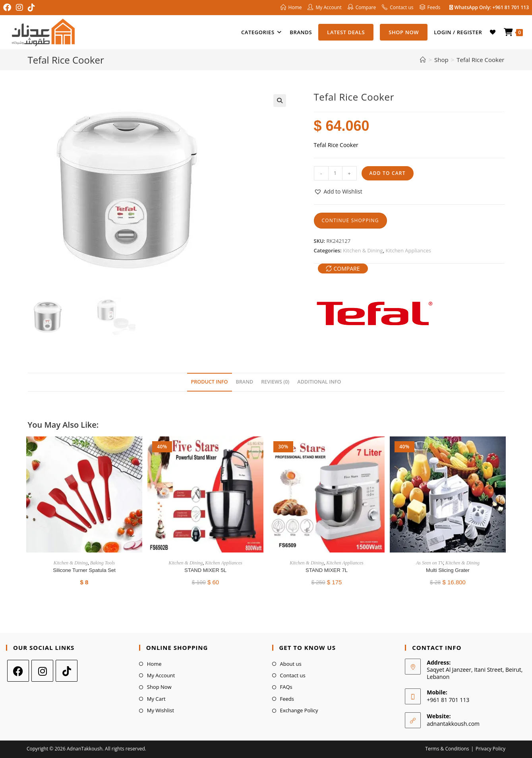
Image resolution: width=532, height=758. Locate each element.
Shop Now (159, 687)
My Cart (156, 699)
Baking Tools (103, 563)
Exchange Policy (299, 710)
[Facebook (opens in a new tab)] (8, 8)
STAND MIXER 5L (205, 570)
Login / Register (458, 32)
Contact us (293, 675)
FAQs (286, 687)
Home (154, 664)
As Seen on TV (429, 563)
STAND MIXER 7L (327, 570)
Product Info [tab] (210, 382)
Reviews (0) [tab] (275, 382)
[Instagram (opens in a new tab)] (19, 8)
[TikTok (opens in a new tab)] (31, 8)
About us (291, 664)
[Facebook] (18, 671)
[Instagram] (42, 671)
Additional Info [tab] (319, 382)
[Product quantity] (335, 173)
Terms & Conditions (447, 749)
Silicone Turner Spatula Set (84, 570)
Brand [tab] (245, 382)
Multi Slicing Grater (448, 570)
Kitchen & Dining (363, 250)
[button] (280, 101)
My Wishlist (161, 710)
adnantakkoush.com (453, 724)
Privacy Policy (490, 749)
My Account (161, 675)
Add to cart (388, 173)
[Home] (423, 60)
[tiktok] (67, 671)
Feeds (287, 699)
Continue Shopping (350, 220)
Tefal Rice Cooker (480, 60)
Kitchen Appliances (408, 250)
